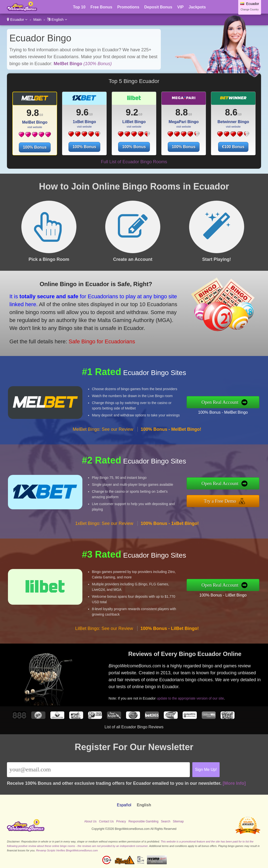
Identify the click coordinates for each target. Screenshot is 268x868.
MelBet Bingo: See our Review (103, 429)
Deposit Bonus (158, 7)
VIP (180, 7)
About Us (90, 821)
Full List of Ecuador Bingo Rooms (134, 162)
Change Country (250, 10)
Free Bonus (101, 7)
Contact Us (106, 821)
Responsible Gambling (144, 821)
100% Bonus (35, 147)
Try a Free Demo (220, 501)
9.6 (82, 112)
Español (124, 805)
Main (37, 19)
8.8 (182, 112)
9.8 (33, 113)
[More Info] (234, 783)
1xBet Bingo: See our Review (104, 523)
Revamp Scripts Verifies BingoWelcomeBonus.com (67, 850)
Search (166, 821)
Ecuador (17, 19)
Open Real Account (220, 402)
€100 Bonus (233, 147)
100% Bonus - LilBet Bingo (223, 595)
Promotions (128, 7)
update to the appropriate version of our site (190, 698)
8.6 (231, 112)
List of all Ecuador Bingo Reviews (134, 727)
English (57, 19)
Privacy (121, 821)
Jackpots (197, 7)
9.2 (132, 112)
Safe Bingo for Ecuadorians (102, 341)
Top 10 (79, 7)
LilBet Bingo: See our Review (104, 628)
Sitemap (178, 821)
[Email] (98, 770)
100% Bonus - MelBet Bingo (223, 412)
